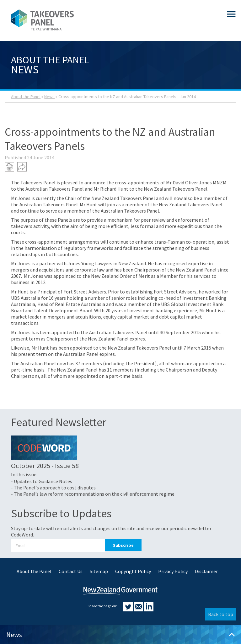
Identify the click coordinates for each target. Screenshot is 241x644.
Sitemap (99, 571)
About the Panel (26, 97)
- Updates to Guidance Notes (42, 481)
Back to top (221, 614)
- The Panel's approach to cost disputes (53, 488)
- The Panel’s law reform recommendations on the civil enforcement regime (93, 494)
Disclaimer (206, 571)
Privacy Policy (173, 571)
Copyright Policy (133, 571)
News (49, 97)
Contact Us (71, 571)
